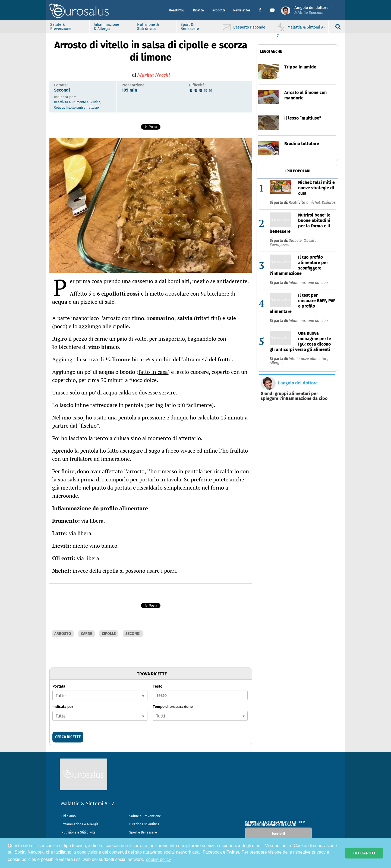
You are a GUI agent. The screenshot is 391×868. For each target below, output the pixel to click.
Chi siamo (69, 816)
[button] (262, 10)
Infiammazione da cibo (308, 283)
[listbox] (100, 695)
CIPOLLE (109, 634)
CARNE (86, 634)
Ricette (198, 10)
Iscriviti (279, 834)
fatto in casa (153, 372)
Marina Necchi (153, 75)
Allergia (276, 363)
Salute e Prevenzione (145, 816)
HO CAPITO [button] (364, 853)
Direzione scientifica (144, 824)
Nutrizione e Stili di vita (78, 832)
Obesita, (310, 241)
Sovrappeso (280, 245)
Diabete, (296, 241)
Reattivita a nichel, (305, 203)
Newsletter (242, 10)
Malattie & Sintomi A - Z (88, 804)
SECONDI (133, 634)
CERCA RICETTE (68, 737)
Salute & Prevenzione (61, 27)
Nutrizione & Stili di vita (148, 27)
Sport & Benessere (190, 27)
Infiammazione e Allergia (80, 824)
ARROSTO (63, 634)
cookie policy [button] (159, 859)
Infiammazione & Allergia (106, 27)
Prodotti (219, 10)
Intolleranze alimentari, (308, 359)
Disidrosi (329, 203)
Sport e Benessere (143, 832)
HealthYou (177, 10)
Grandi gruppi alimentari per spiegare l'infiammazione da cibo (294, 396)
